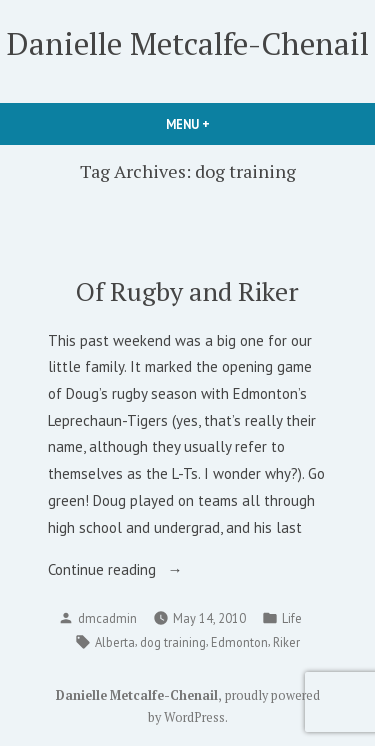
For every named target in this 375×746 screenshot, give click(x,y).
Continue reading (123, 570)
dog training (173, 642)
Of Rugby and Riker (187, 291)
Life (292, 618)
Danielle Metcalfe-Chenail (188, 43)
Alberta (115, 642)
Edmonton (239, 642)
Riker (286, 642)
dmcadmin (107, 618)
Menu (222, 124)
